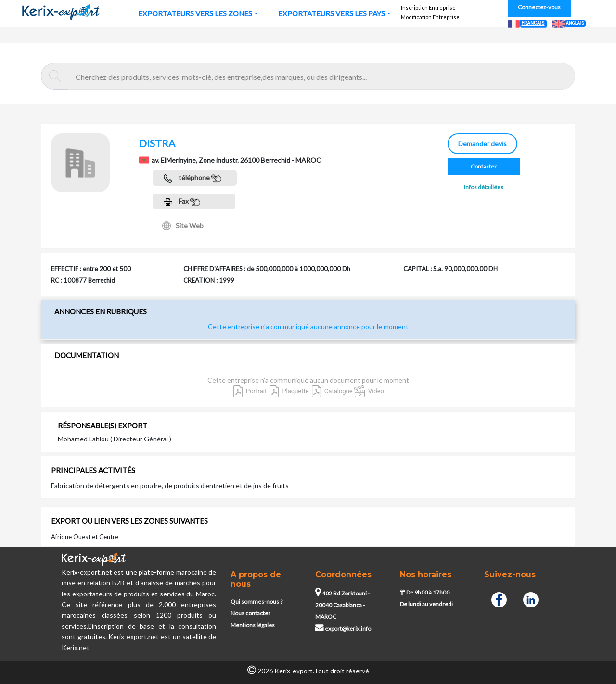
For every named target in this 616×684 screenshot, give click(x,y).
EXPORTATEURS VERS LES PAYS (332, 13)
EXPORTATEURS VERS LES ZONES (195, 13)
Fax (182, 202)
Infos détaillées (484, 187)
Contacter (484, 166)
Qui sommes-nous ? (257, 601)
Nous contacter (250, 613)
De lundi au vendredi (426, 604)
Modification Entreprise (430, 17)
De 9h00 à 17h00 (425, 592)
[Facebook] (499, 599)
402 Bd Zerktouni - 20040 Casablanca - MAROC (342, 605)
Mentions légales (253, 625)
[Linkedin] (531, 599)
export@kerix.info (343, 628)
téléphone (192, 178)
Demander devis (482, 144)
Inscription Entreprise (428, 7)
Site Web (183, 226)
